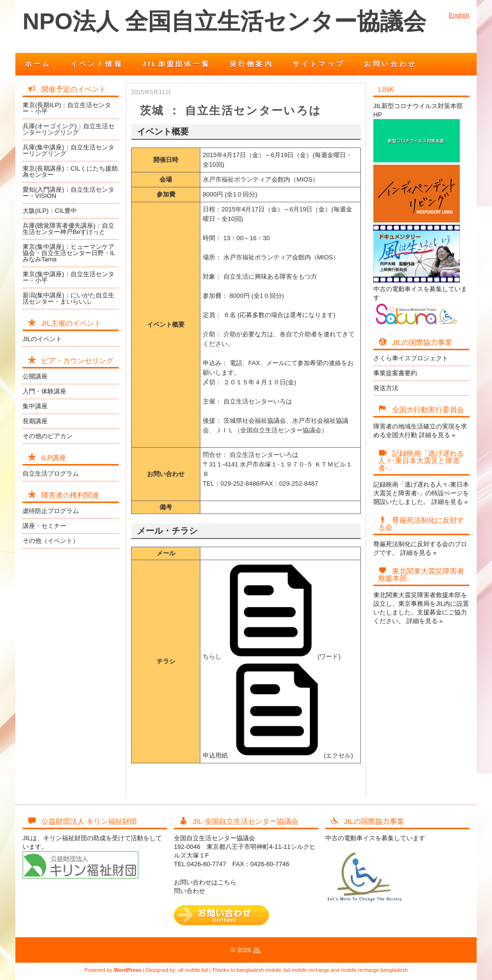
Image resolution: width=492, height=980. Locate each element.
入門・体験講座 (44, 391)
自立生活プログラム (51, 473)
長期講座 (35, 421)
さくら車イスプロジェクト (411, 358)
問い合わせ (190, 891)
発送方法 (386, 388)
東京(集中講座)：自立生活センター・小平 (68, 277)
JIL (257, 950)
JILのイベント (42, 339)
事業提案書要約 (395, 373)
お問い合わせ (390, 64)
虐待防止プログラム (51, 511)
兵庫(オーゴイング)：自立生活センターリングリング (68, 129)
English (459, 15)
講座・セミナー (44, 526)
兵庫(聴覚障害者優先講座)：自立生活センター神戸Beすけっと (68, 229)
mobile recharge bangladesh (375, 970)
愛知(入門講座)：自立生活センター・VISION (68, 193)
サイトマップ (319, 64)
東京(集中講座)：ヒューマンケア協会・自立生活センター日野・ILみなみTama (69, 253)
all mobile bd (193, 970)
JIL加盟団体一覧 (176, 64)
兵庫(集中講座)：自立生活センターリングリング (68, 150)
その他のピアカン (48, 436)
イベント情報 (97, 64)
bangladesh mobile (259, 970)
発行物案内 (252, 64)
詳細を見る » (437, 435)
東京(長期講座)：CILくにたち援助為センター (70, 171)
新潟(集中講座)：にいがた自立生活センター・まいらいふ (68, 298)
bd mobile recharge (307, 970)
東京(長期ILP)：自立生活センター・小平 (67, 108)
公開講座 (35, 376)
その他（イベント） (51, 541)
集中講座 (35, 406)
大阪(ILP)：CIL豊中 (50, 211)
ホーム (38, 64)
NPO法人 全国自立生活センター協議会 (224, 21)
